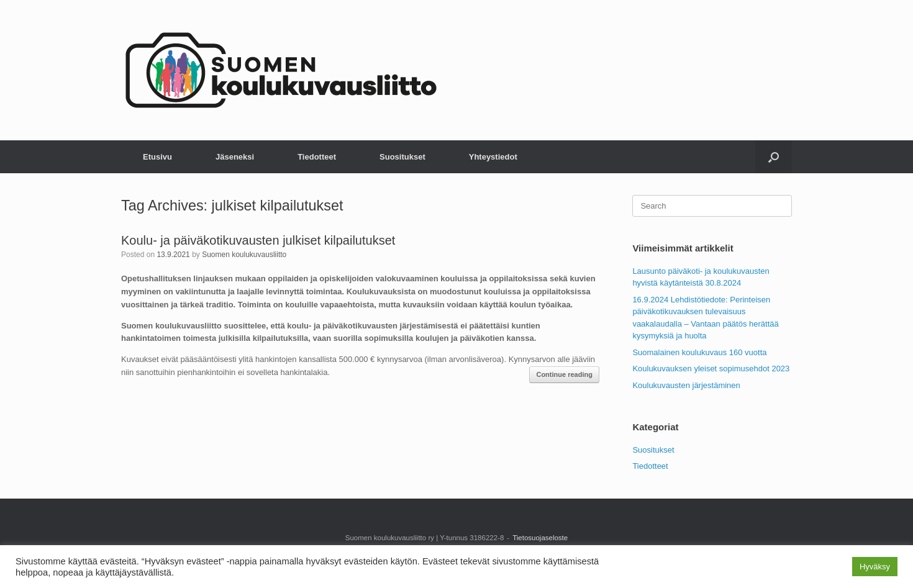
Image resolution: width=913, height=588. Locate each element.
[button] (774, 157)
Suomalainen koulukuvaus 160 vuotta (699, 352)
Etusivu (157, 157)
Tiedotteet (317, 157)
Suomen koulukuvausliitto (244, 255)
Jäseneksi (235, 157)
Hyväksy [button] (875, 567)
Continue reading (564, 374)
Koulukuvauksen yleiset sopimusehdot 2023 (711, 369)
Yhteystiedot (493, 157)
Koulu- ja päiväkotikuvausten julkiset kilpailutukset (258, 240)
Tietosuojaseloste (540, 538)
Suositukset (402, 157)
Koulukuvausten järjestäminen (686, 385)
